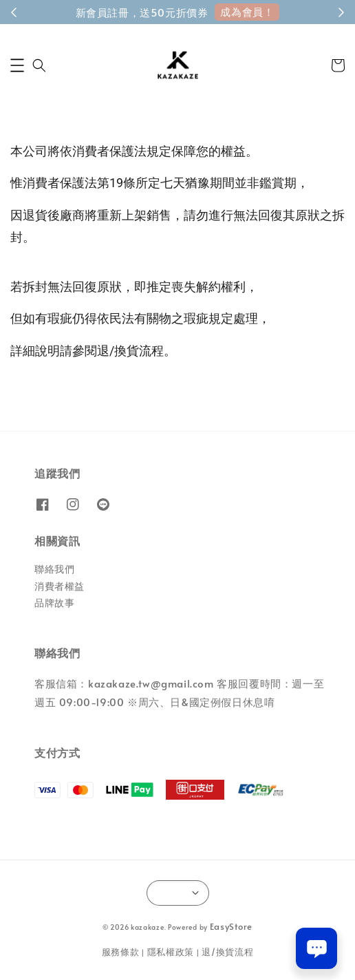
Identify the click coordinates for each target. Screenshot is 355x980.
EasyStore (231, 926)
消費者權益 (60, 586)
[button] (17, 65)
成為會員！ (247, 11)
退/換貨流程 (227, 952)
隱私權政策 (171, 952)
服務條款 (121, 952)
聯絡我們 (54, 569)
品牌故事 (54, 603)
